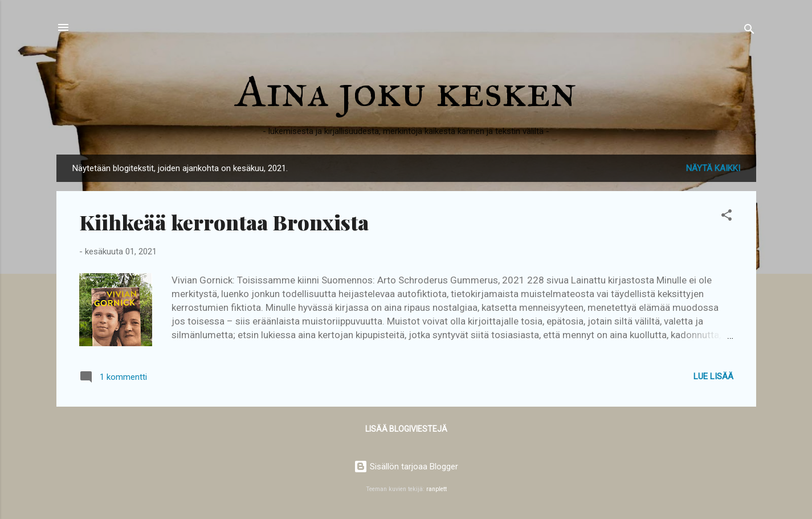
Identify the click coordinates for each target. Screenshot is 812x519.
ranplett (436, 489)
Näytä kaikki (713, 168)
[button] (727, 217)
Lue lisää (713, 376)
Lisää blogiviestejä (406, 429)
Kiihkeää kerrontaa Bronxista (224, 222)
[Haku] (749, 31)
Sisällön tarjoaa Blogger (406, 467)
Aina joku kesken (406, 91)
